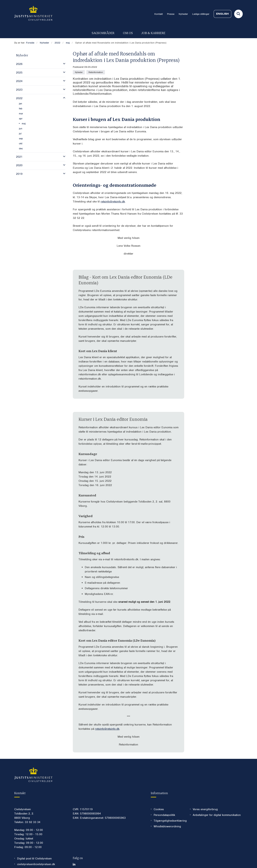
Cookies (159, 809)
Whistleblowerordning (167, 826)
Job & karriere (153, 33)
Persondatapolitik (164, 815)
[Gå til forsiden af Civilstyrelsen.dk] (33, 14)
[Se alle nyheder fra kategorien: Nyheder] (79, 72)
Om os (128, 33)
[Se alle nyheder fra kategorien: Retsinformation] (96, 72)
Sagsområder (103, 33)
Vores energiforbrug (205, 809)
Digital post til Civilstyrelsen (34, 859)
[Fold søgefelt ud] (238, 14)
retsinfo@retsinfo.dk (113, 202)
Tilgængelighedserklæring (169, 821)
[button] (63, 64)
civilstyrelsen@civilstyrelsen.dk (36, 864)
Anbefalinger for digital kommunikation (217, 815)
